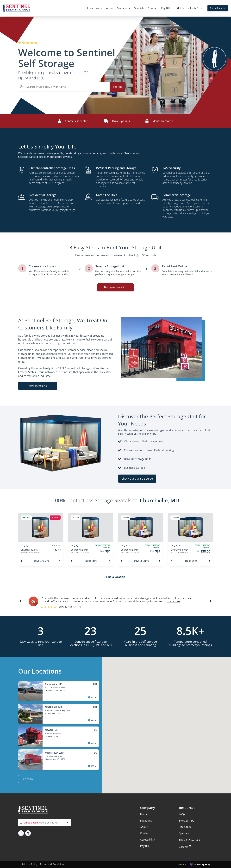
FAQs (182, 814)
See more (28, 779)
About (144, 827)
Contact (145, 833)
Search (117, 87)
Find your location (116, 287)
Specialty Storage (189, 840)
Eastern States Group (31, 372)
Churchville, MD (159, 500)
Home (144, 814)
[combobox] (45, 823)
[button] (21, 601)
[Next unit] (60, 561)
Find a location (218, 8)
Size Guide (185, 827)
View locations (37, 386)
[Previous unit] (21, 561)
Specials (184, 833)
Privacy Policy (30, 864)
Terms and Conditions (52, 864)
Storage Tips (187, 821)
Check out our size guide (137, 479)
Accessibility (147, 840)
